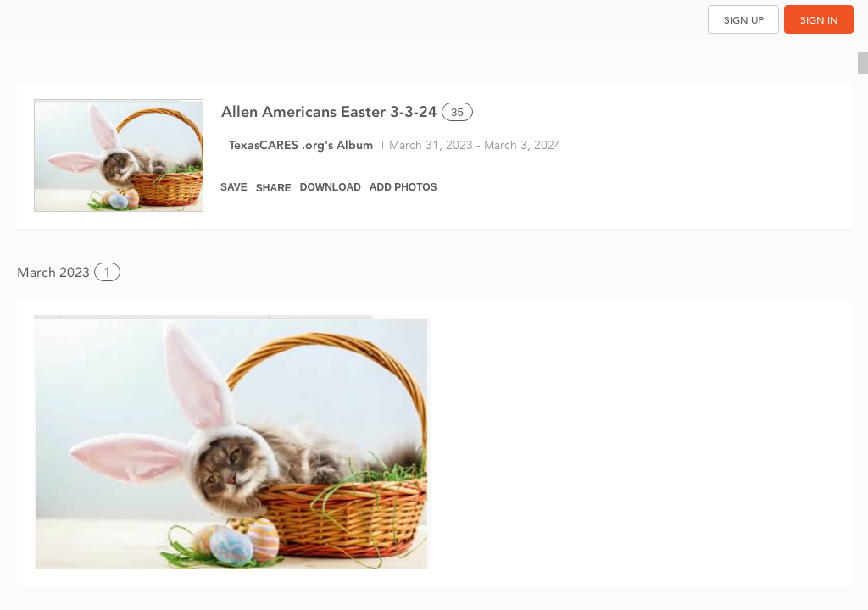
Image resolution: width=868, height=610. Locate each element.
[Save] (234, 180)
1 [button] (107, 272)
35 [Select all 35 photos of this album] (457, 112)
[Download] (331, 180)
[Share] (274, 180)
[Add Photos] (403, 180)
